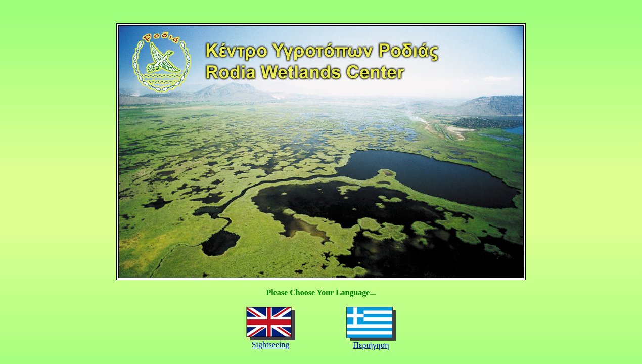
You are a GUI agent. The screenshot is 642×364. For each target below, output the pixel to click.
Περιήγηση (371, 345)
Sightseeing (271, 345)
